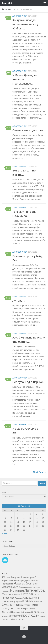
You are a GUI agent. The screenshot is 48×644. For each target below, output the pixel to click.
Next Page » (40, 472)
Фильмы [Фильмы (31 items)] (28, 601)
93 (8, 128)
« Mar (4, 533)
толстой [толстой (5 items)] (9, 619)
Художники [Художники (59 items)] (10, 605)
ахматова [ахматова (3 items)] (32, 609)
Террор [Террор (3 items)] (13, 602)
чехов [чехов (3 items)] (15, 619)
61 (8, 379)
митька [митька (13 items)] (35, 612)
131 (8, 298)
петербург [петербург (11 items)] (15, 616)
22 (8, 18)
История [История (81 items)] (17, 590)
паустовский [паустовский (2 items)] (6, 616)
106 (8, 168)
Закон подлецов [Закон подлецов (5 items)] (26, 587)
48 (8, 209)
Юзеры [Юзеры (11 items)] (24, 608)
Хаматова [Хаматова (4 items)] (38, 602)
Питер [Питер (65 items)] (26, 594)
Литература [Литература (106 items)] (35, 590)
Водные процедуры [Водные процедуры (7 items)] (21, 580)
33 (8, 254)
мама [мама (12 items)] (28, 612)
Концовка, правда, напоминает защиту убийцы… (25, 24)
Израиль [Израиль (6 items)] (6, 591)
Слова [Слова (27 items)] (27, 598)
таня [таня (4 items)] (4, 619)
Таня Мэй (7, 3)
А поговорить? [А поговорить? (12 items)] (29, 577)
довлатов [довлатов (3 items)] (17, 612)
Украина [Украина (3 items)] (19, 602)
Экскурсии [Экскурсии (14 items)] (25, 605)
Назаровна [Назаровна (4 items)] (16, 595)
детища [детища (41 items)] (7, 612)
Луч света (19, 301)
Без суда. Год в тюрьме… (29, 382)
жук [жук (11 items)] (22, 612)
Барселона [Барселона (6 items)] (7, 580)
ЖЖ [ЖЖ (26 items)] (16, 587)
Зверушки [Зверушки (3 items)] (36, 587)
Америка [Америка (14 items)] (15, 577)
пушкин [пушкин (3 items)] (43, 616)
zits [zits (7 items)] (8, 577)
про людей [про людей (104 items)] (30, 615)
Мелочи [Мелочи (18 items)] (7, 594)
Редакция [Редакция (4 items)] (19, 598)
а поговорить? (20, 16)
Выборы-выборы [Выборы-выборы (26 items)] (21, 584)
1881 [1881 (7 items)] (4, 577)
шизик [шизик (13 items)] (21, 619)
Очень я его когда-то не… (29, 130)
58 (8, 335)
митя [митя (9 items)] (42, 612)
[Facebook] (24, 637)
